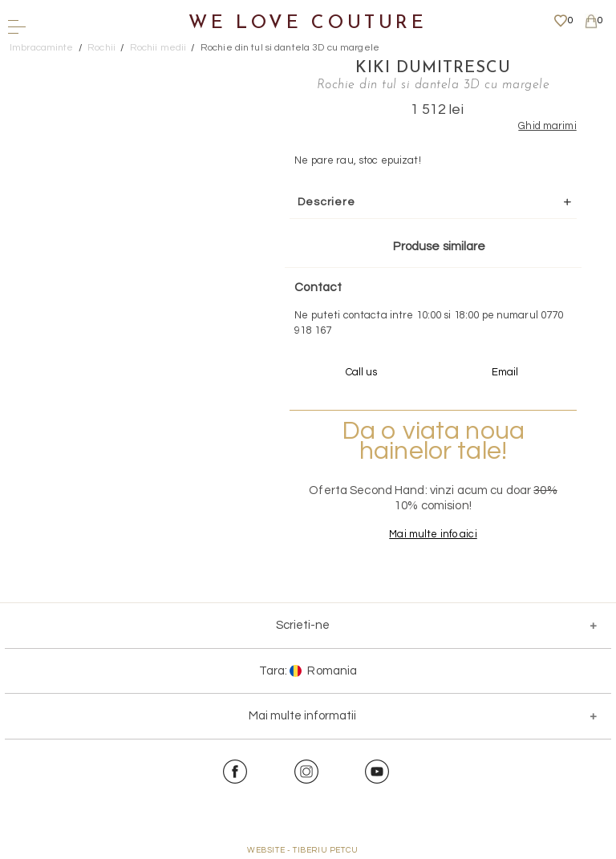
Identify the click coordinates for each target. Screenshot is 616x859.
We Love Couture (308, 24)
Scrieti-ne (303, 625)
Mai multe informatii (302, 716)
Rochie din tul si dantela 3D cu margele (290, 48)
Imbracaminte (42, 48)
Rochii (101, 48)
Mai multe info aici (433, 534)
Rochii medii (158, 48)
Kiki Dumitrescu (433, 68)
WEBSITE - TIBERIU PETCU (303, 850)
